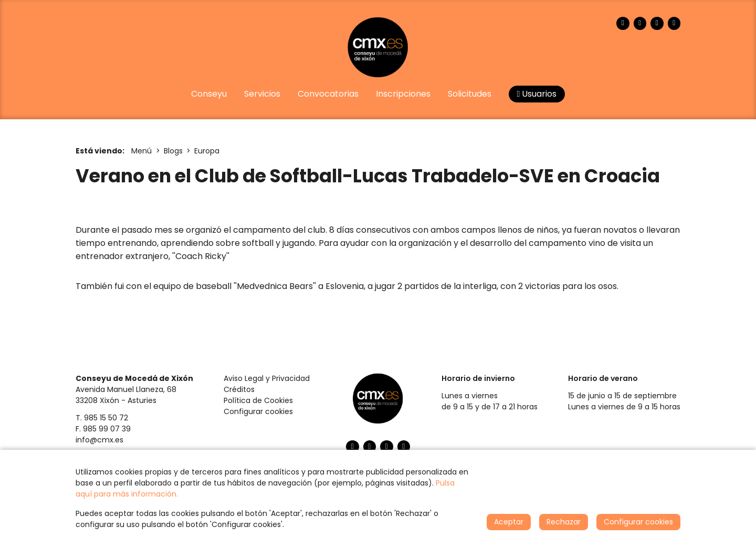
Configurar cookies (258, 411)
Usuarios (537, 94)
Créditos (239, 389)
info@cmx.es (99, 440)
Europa (207, 151)
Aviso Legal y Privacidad (267, 378)
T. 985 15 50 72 (102, 418)
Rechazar (564, 522)
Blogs (173, 151)
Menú (141, 151)
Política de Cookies (258, 400)
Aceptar (509, 522)
